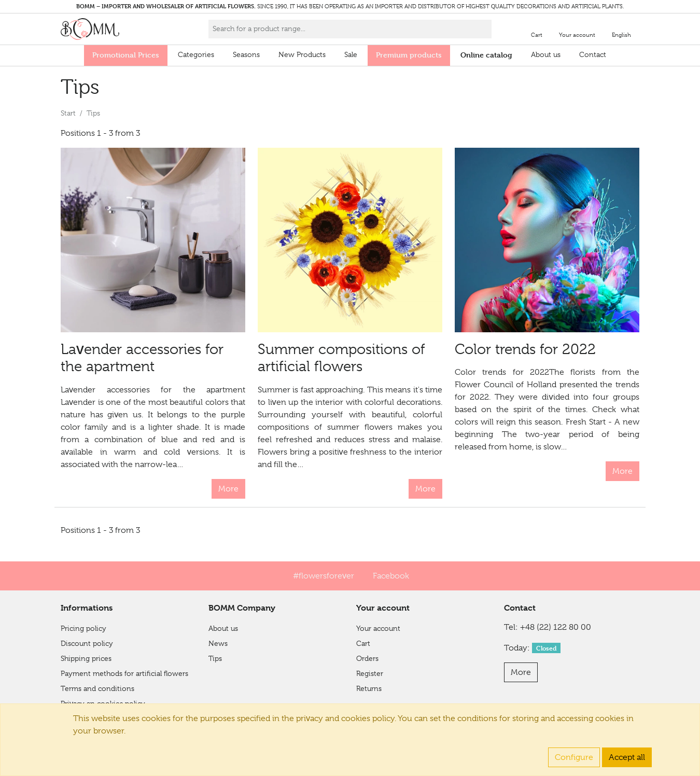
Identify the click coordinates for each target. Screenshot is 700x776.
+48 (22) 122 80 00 (556, 627)
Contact (593, 54)
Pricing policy (83, 628)
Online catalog (486, 55)
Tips (215, 658)
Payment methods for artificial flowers (124, 673)
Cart (363, 643)
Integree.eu (618, 761)
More (228, 489)
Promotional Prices (126, 55)
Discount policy (87, 643)
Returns (369, 688)
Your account (378, 628)
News (218, 643)
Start (68, 113)
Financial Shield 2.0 (92, 718)
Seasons (246, 54)
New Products (302, 54)
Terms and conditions (97, 688)
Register (370, 673)
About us (546, 54)
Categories (196, 54)
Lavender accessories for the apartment (142, 358)
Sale (351, 54)
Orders (367, 658)
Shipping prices (86, 658)
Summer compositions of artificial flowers (341, 358)
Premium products (409, 55)
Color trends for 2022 (525, 349)
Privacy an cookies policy (103, 703)
